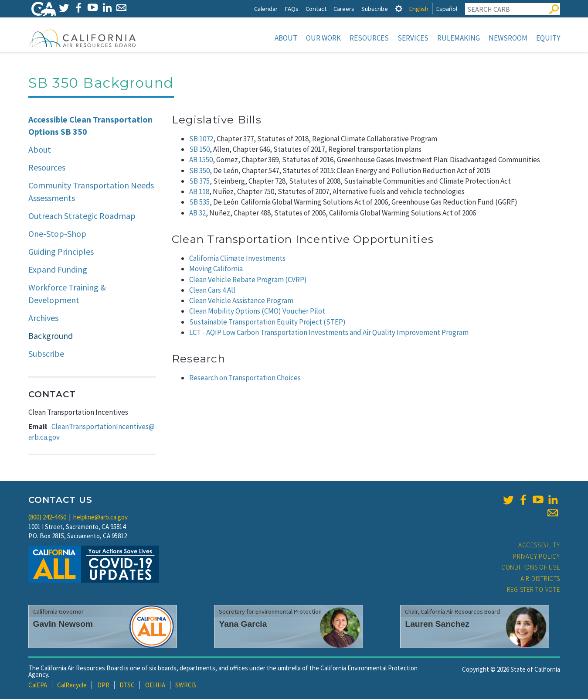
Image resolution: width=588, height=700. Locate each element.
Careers (344, 9)
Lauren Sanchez (437, 625)
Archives (43, 319)
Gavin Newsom (63, 625)
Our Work (323, 38)
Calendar (266, 9)
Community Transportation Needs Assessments (91, 192)
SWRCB (186, 686)
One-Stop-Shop (57, 234)
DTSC (127, 686)
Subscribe (375, 9)
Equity (548, 38)
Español (447, 9)
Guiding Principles (61, 252)
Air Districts (540, 579)
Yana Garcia (243, 625)
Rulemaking (459, 38)
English (419, 9)
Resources (369, 38)
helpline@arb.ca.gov (100, 518)
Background (51, 336)
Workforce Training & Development (67, 294)
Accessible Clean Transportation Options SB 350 (90, 126)
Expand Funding (58, 270)
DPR (103, 686)
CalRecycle (72, 686)
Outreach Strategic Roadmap (82, 217)
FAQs (292, 9)
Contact (316, 9)
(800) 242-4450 (47, 518)
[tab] (399, 9)
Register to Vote (534, 590)
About (286, 38)
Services (413, 38)
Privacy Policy (537, 557)
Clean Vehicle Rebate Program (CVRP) (248, 280)
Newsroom (508, 38)
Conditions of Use (531, 568)
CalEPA (38, 686)
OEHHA (155, 686)
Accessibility (539, 546)
